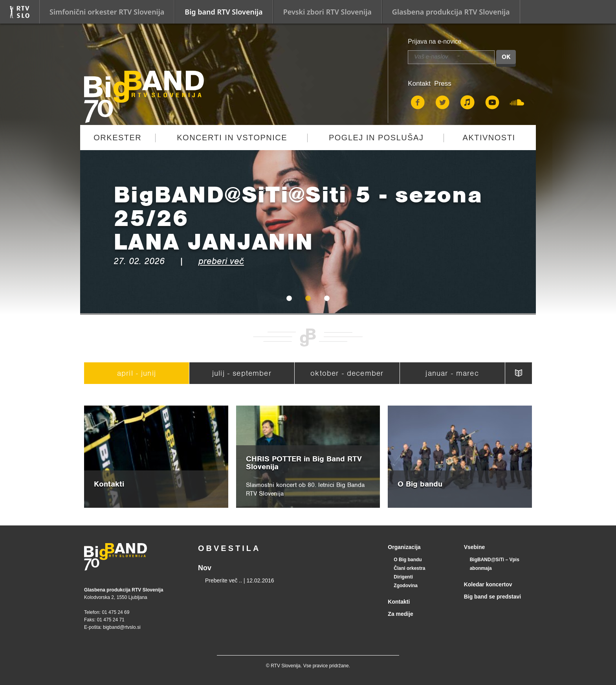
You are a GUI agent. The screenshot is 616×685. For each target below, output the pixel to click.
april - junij (137, 373)
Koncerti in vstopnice (232, 138)
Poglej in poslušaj (376, 138)
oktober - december (347, 373)
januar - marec (452, 373)
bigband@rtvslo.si (122, 627)
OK (506, 57)
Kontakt (419, 84)
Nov (205, 568)
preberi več (221, 261)
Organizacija (404, 547)
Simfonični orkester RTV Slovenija (107, 12)
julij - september (242, 373)
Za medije (401, 614)
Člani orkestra (409, 568)
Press (443, 84)
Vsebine (475, 547)
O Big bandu (408, 560)
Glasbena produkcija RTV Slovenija (451, 12)
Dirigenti (403, 577)
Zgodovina (406, 586)
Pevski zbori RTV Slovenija (327, 12)
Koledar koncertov (488, 584)
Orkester (117, 138)
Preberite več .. (224, 580)
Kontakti (399, 602)
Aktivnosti (489, 138)
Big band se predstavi (492, 597)
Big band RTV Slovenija (224, 12)
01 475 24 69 (115, 612)
